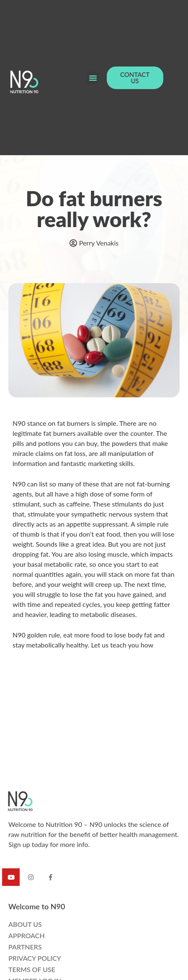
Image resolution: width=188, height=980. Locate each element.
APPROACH (27, 935)
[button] (93, 78)
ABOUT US (25, 924)
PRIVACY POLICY (35, 958)
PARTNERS (25, 947)
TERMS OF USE (32, 969)
